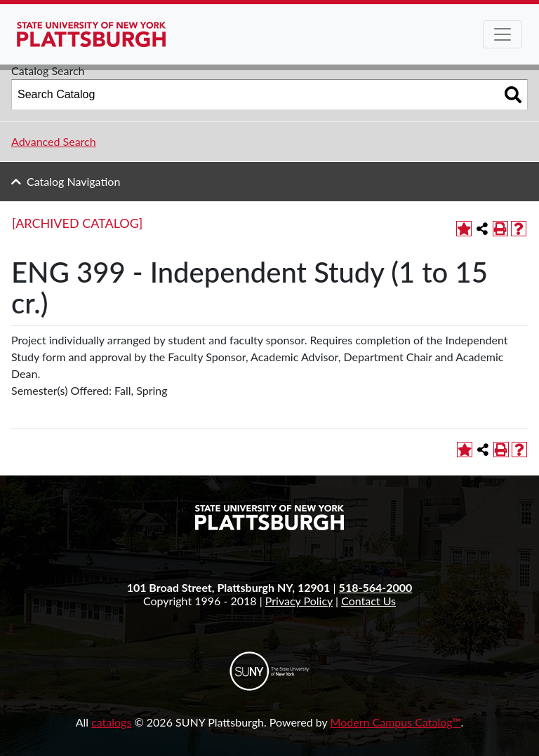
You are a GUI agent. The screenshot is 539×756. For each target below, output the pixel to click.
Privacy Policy (299, 601)
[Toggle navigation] (503, 34)
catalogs (111, 722)
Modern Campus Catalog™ (396, 722)
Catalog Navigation (73, 181)
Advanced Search (54, 141)
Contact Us (368, 601)
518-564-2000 (376, 587)
